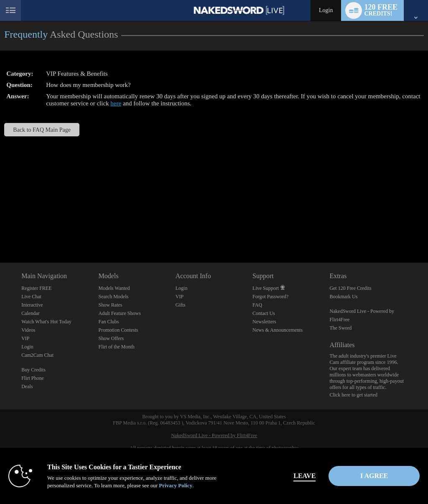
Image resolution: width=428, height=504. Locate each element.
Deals (27, 386)
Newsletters (264, 322)
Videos (28, 330)
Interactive (32, 305)
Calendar (30, 313)
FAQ (257, 305)
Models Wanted (114, 288)
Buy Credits (33, 370)
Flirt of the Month (116, 347)
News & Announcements (278, 330)
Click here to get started (353, 395)
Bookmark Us (343, 297)
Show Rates (110, 305)
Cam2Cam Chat (37, 355)
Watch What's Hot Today (46, 322)
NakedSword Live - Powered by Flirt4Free (214, 435)
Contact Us (264, 313)
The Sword (340, 328)
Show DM (0, 232)
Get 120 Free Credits (350, 288)
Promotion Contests (118, 330)
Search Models (113, 297)
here (116, 103)
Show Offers (111, 338)
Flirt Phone (33, 378)
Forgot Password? (270, 297)
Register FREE (36, 288)
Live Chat (31, 297)
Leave (297, 476)
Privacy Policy (176, 485)
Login (326, 10)
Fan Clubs (108, 322)
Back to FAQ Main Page (42, 130)
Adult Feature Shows (119, 313)
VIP (25, 338)
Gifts (181, 305)
